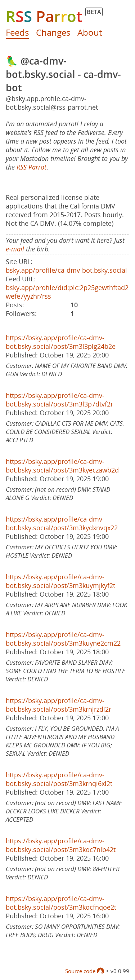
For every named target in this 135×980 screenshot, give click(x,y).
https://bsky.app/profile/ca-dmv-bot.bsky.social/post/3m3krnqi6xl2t (59, 779)
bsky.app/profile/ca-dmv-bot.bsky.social (66, 270)
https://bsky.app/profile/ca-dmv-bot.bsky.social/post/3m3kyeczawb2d (62, 466)
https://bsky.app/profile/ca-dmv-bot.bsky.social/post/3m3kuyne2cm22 (63, 639)
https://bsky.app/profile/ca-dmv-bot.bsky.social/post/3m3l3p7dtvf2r (59, 400)
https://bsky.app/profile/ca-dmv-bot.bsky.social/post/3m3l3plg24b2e (61, 342)
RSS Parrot (31, 167)
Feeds (17, 32)
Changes (53, 32)
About (90, 32)
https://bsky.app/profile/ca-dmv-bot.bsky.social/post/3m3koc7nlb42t (61, 845)
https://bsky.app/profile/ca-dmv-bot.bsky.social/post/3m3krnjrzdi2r (58, 705)
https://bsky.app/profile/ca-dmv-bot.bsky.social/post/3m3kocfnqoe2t (61, 903)
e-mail (15, 249)
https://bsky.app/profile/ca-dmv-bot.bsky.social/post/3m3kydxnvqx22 (62, 523)
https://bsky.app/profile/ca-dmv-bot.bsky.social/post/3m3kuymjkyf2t (60, 581)
